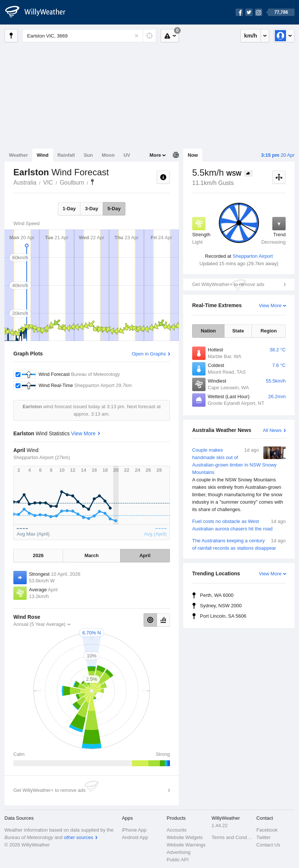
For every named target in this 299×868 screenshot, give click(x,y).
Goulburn (72, 183)
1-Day (69, 209)
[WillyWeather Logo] (39, 12)
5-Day (114, 209)
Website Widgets (185, 837)
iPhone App (134, 830)
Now (193, 155)
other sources (78, 837)
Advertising (178, 852)
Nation (208, 331)
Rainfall (66, 155)
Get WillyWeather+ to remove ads (228, 284)
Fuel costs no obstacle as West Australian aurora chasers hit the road (239, 525)
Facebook (267, 830)
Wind (43, 155)
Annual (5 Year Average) (40, 624)
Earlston (92, 182)
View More (270, 305)
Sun (88, 155)
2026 (38, 555)
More (155, 155)
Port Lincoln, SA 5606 (223, 616)
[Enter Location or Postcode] (89, 36)
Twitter (263, 837)
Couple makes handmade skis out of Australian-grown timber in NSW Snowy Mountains (239, 480)
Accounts (176, 830)
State (238, 331)
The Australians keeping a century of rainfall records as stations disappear (239, 544)
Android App (135, 837)
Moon (108, 155)
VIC (48, 183)
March (92, 555)
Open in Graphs (149, 354)
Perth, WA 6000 (217, 595)
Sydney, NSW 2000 (221, 606)
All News (272, 430)
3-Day (91, 209)
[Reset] (137, 36)
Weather (18, 155)
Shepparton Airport (253, 256)
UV (127, 155)
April (145, 555)
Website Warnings (186, 845)
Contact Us (268, 845)
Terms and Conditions (232, 837)
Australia (25, 183)
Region (269, 331)
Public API (178, 860)
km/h (251, 35)
